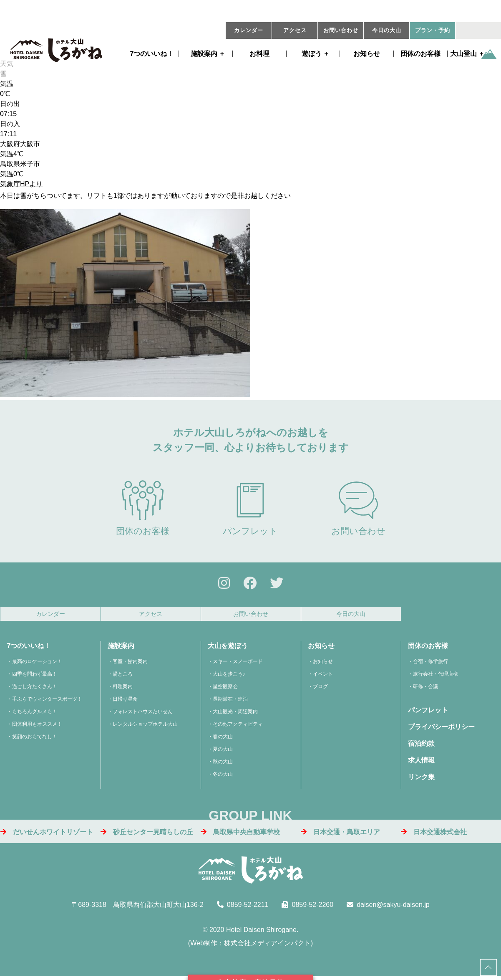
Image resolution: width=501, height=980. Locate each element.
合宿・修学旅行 (431, 664)
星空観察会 (225, 689)
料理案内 (123, 689)
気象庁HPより (21, 184)
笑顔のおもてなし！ (35, 739)
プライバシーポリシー (441, 729)
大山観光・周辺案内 (235, 714)
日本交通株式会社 (434, 834)
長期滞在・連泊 (230, 701)
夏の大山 (223, 752)
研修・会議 (425, 689)
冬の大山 (223, 777)
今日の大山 (387, 30)
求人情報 (421, 763)
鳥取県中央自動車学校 (240, 834)
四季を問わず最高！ (35, 676)
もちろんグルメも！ (35, 714)
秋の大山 (223, 764)
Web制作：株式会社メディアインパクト (250, 946)
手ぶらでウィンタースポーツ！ (47, 701)
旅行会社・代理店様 (436, 676)
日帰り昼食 (125, 701)
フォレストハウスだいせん (143, 714)
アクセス (295, 30)
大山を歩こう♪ (229, 676)
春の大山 (223, 739)
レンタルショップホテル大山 (145, 727)
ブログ (320, 689)
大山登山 (463, 54)
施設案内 (204, 54)
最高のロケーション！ (37, 664)
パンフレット (250, 508)
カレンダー (249, 30)
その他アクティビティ (238, 727)
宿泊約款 (421, 746)
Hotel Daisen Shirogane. (262, 932)
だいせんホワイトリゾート (47, 834)
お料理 (259, 54)
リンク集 (421, 779)
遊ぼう (312, 54)
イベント (323, 676)
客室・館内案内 (130, 664)
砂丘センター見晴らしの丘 (147, 834)
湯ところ (123, 676)
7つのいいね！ (152, 54)
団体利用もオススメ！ (37, 727)
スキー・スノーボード (238, 664)
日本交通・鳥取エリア (340, 834)
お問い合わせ (341, 30)
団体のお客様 (420, 54)
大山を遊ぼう (228, 648)
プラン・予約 (433, 30)
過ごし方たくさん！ (35, 689)
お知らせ (367, 54)
